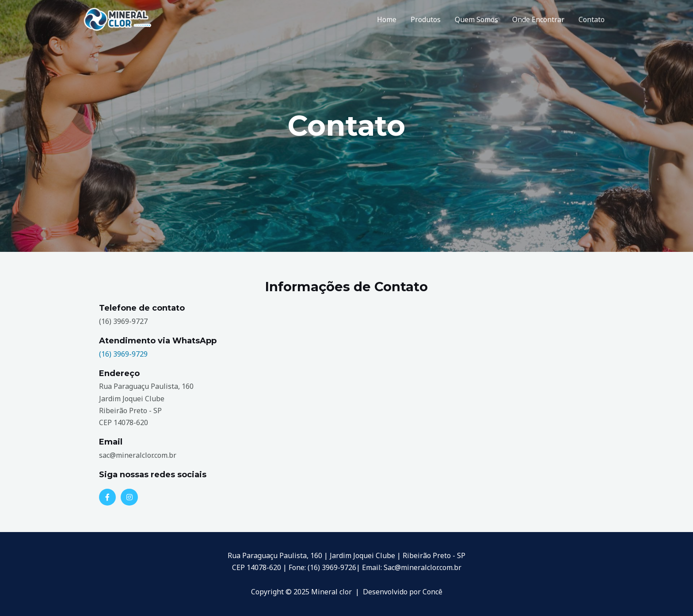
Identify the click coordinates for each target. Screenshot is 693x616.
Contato (592, 19)
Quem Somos (476, 19)
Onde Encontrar (538, 19)
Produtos (426, 19)
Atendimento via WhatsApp (158, 341)
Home (387, 19)
